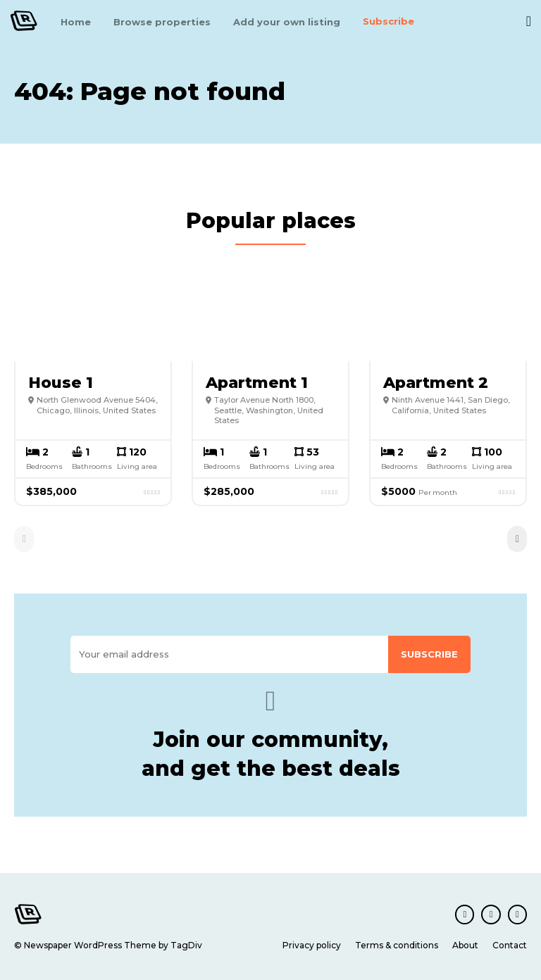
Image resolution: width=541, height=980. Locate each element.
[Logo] (24, 21)
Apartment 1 (257, 382)
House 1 (61, 382)
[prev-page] (24, 538)
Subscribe (429, 654)
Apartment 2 (436, 382)
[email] (229, 654)
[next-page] (517, 538)
